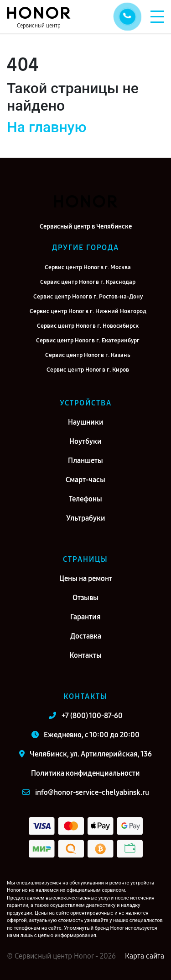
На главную (47, 127)
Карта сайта (145, 956)
